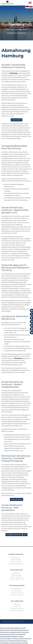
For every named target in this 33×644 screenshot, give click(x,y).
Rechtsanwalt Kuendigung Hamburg (11, 632)
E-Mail (8, 535)
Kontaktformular (17, 535)
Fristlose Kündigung (16, 499)
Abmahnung (22, 33)
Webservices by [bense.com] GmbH (12, 621)
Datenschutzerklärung (24, 625)
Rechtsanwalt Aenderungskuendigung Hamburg (14, 630)
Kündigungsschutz (12, 33)
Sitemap (2, 625)
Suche (8, 625)
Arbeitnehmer (23, 29)
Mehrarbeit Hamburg (21, 643)
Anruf (25, 535)
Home (8, 29)
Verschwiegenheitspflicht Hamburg (16, 641)
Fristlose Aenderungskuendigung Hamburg (13, 628)
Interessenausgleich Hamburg (9, 639)
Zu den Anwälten (16, 120)
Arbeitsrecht (14, 29)
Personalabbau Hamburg (7, 643)
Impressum (14, 625)
